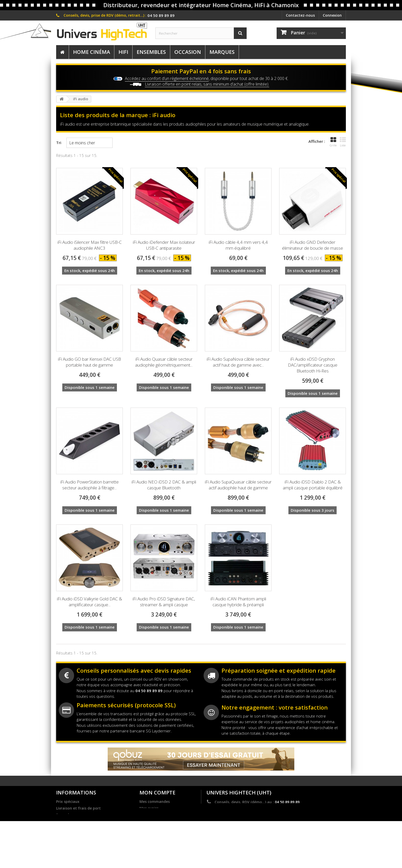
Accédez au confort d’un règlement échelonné (167, 78)
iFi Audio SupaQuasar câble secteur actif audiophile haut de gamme (238, 485)
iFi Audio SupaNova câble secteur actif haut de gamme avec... (238, 362)
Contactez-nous (300, 15)
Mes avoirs (149, 808)
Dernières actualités (74, 828)
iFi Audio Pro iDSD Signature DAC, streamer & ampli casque (164, 602)
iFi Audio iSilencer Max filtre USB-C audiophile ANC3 (90, 245)
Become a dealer (71, 822)
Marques (222, 52)
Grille (333, 142)
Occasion (188, 52)
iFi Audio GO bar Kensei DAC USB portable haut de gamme (89, 362)
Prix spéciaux (68, 802)
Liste (343, 142)
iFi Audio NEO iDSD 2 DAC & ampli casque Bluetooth (164, 485)
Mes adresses (151, 815)
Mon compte (157, 793)
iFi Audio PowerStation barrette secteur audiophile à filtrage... (89, 485)
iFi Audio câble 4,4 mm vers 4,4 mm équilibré (238, 245)
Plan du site (67, 855)
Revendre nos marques (77, 815)
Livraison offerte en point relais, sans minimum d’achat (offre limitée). (207, 84)
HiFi (123, 52)
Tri (59, 143)
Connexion (332, 15)
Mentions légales (71, 835)
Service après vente (73, 848)
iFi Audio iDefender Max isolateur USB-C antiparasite (164, 245)
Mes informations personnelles (167, 822)
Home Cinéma (92, 52)
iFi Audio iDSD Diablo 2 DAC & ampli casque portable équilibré (313, 485)
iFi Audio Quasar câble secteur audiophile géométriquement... (164, 362)
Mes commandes (155, 802)
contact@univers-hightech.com (257, 809)
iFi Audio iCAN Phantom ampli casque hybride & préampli (238, 602)
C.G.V (61, 842)
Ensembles (151, 52)
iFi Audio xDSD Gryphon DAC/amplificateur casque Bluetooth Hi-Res (313, 365)
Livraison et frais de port (78, 808)
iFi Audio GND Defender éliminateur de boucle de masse (313, 245)
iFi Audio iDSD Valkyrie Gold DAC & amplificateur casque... (89, 602)
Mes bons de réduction (160, 828)
